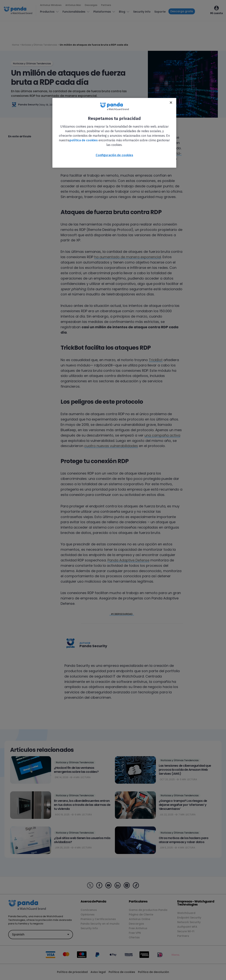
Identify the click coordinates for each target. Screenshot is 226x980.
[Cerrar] (171, 103)
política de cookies (84, 140)
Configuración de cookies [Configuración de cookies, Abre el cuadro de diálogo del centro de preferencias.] (114, 155)
